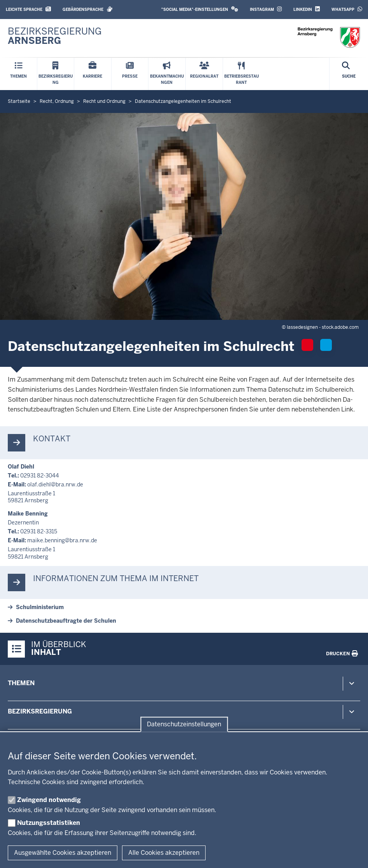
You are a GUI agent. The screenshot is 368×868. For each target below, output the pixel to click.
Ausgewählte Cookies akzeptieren (63, 853)
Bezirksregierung (40, 711)
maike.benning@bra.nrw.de (62, 540)
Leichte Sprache (28, 9)
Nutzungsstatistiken (49, 823)
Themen (21, 683)
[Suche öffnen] (349, 74)
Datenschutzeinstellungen (184, 724)
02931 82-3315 (39, 531)
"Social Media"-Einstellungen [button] (200, 9)
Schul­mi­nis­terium (40, 607)
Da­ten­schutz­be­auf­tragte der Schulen (66, 621)
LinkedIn (307, 9)
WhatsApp (347, 9)
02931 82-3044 (40, 476)
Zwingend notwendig (49, 800)
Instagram (266, 9)
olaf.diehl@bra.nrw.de (55, 484)
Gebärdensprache (88, 9)
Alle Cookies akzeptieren (164, 853)
